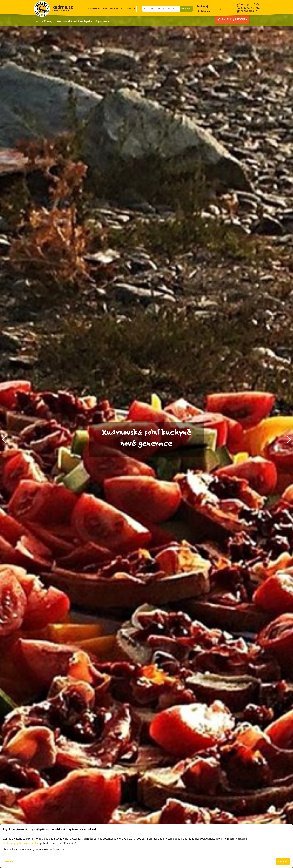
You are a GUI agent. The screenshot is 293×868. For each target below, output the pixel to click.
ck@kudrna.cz (249, 11)
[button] (4, 440)
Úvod (37, 21)
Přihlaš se (204, 11)
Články (48, 21)
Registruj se (204, 6)
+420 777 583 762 (250, 8)
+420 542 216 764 (250, 5)
